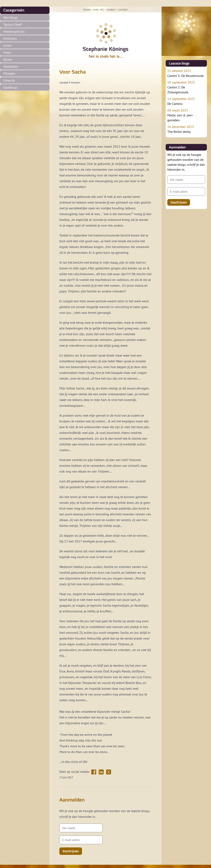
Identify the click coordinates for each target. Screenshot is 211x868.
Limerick (9, 80)
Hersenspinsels (14, 31)
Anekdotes (11, 66)
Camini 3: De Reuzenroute (186, 73)
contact (123, 9)
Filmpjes (9, 73)
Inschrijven (71, 851)
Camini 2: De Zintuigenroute (186, 87)
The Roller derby (186, 129)
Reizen (8, 59)
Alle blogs (11, 17)
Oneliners (10, 38)
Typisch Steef (12, 24)
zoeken (111, 9)
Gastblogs (10, 87)
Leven (7, 45)
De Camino (186, 101)
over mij (98, 9)
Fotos (7, 52)
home (87, 9)
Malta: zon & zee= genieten (186, 115)
